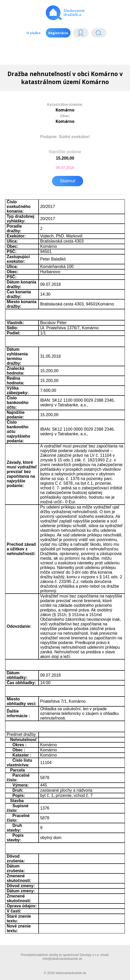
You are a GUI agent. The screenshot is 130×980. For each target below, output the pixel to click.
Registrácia (58, 33)
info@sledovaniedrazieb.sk (62, 959)
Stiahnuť (67, 181)
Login (81, 34)
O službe (33, 33)
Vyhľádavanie (99, 34)
